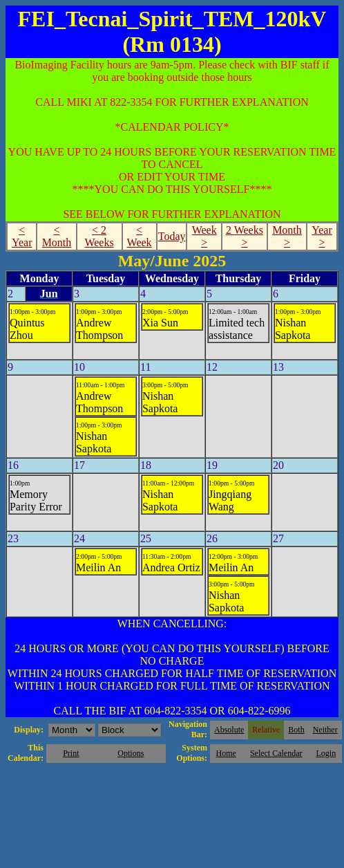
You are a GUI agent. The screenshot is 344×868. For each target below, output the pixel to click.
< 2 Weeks (99, 236)
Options (131, 753)
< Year (22, 236)
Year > (322, 236)
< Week (140, 236)
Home (226, 753)
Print (71, 753)
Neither (325, 730)
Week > (204, 236)
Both (296, 730)
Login (326, 753)
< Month (57, 236)
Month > (287, 236)
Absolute (229, 730)
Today (172, 236)
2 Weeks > (245, 236)
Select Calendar (276, 753)
